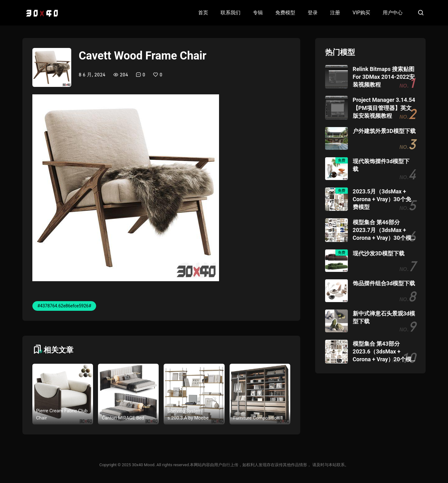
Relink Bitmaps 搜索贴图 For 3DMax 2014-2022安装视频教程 (384, 77)
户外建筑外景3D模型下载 (384, 131)
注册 (335, 13)
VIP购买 (361, 13)
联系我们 (231, 13)
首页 (203, 13)
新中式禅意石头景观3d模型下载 (384, 317)
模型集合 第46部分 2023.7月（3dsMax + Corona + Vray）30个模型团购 (382, 230)
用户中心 (393, 13)
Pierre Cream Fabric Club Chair (62, 414)
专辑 (258, 13)
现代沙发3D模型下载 (379, 253)
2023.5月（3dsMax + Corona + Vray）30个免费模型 (382, 199)
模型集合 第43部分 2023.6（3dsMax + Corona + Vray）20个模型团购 (382, 352)
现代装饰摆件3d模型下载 (381, 165)
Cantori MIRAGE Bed (123, 418)
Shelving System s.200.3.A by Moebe (188, 414)
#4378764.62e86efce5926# (64, 306)
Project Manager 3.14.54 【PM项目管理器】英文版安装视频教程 (384, 108)
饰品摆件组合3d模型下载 (384, 283)
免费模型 (285, 13)
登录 (313, 13)
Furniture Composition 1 (258, 418)
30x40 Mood (143, 465)
